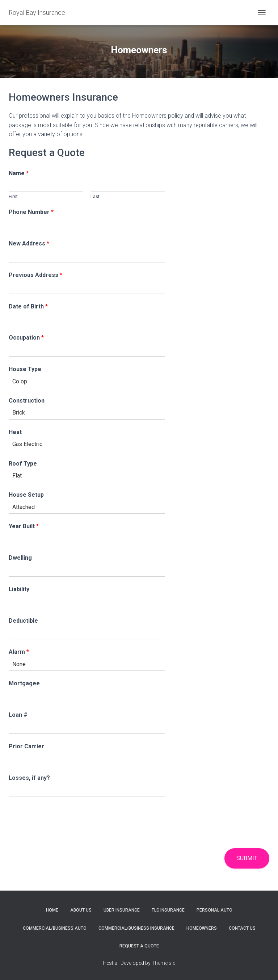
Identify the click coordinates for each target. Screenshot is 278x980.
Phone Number (31, 212)
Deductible (23, 621)
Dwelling (20, 558)
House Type (25, 369)
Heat (15, 432)
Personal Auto (214, 910)
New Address (29, 243)
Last (95, 196)
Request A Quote (139, 946)
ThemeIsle (163, 963)
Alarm (19, 652)
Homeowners (202, 928)
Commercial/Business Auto (55, 928)
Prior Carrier (26, 746)
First (13, 196)
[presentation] (64, 836)
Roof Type (23, 464)
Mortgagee (24, 683)
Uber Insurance (122, 910)
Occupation (26, 338)
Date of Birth (28, 306)
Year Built (24, 526)
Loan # (18, 715)
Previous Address (35, 275)
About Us (81, 910)
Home (52, 910)
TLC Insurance (168, 910)
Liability (19, 589)
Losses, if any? (29, 778)
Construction (27, 401)
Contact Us (242, 928)
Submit (247, 858)
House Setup (26, 495)
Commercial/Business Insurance (136, 928)
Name (19, 173)
